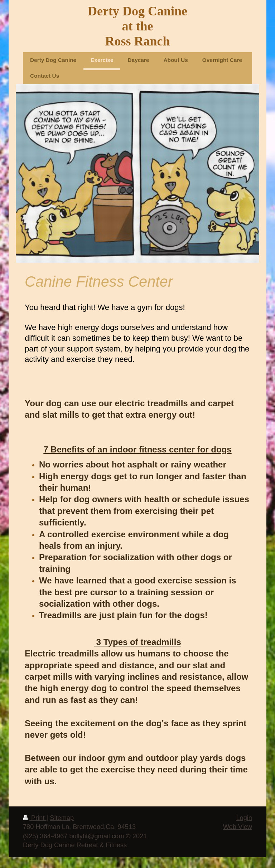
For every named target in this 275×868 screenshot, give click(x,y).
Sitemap (62, 818)
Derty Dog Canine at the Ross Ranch (137, 26)
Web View (238, 827)
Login (244, 818)
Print (35, 818)
